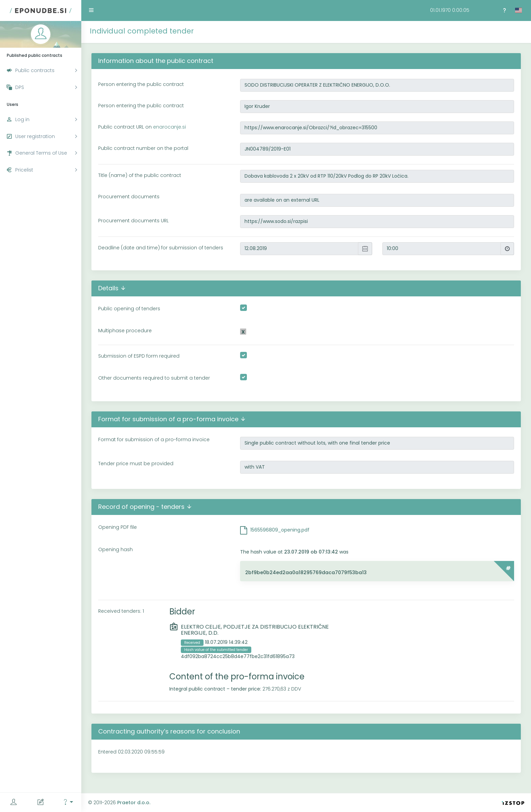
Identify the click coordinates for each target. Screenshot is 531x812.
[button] (68, 802)
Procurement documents (129, 197)
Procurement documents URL (133, 221)
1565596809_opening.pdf (280, 530)
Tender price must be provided (136, 464)
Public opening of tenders (129, 309)
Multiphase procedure (125, 331)
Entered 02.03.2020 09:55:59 (131, 752)
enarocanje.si (169, 127)
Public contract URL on (142, 127)
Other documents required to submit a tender (154, 378)
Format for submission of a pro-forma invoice (154, 439)
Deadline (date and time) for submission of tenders (161, 248)
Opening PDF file (118, 527)
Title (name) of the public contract (140, 175)
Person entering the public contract (141, 84)
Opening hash (115, 549)
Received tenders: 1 (121, 611)
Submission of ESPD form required (139, 356)
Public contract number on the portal (143, 148)
